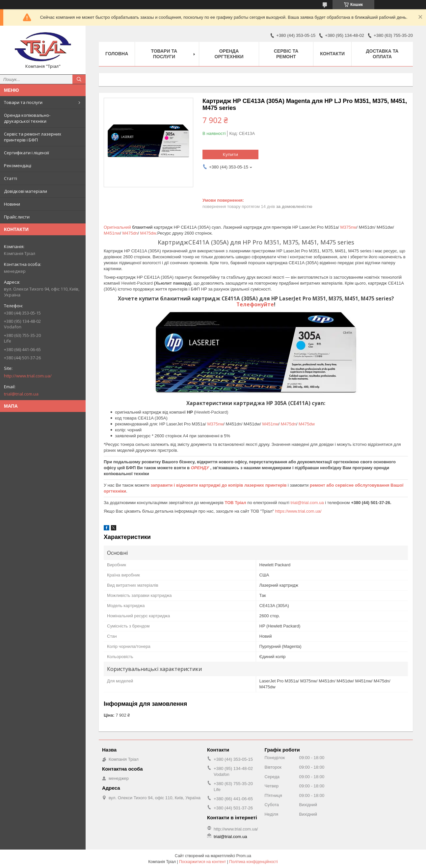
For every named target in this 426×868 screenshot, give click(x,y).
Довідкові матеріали (26, 191)
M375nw (348, 227)
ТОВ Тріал (236, 503)
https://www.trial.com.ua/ (298, 511)
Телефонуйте (255, 304)
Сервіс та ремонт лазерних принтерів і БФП (33, 137)
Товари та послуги (23, 102)
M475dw (148, 233)
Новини (12, 204)
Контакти (332, 54)
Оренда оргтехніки (229, 54)
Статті (11, 178)
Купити (230, 154)
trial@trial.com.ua (21, 394)
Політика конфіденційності (253, 862)
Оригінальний (117, 227)
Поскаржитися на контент (202, 862)
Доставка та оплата (382, 54)
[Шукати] (79, 79)
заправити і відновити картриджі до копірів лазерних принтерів (218, 485)
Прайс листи (17, 217)
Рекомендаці (18, 166)
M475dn (130, 233)
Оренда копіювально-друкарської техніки (27, 118)
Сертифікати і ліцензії (27, 153)
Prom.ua (244, 856)
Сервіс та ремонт (286, 54)
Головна (117, 54)
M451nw (112, 233)
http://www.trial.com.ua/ (28, 376)
